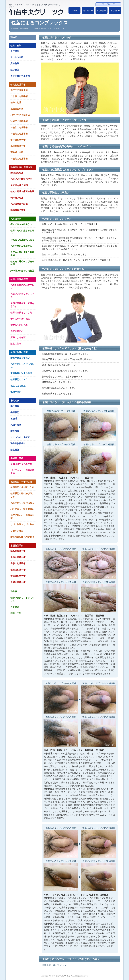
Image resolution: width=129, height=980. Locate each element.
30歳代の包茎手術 (19, 128)
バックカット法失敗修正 (22, 509)
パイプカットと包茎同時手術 (22, 472)
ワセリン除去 (17, 531)
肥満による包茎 (18, 338)
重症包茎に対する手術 (21, 373)
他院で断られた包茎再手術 (22, 517)
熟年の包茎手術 (18, 146)
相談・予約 (16, 613)
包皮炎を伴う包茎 (19, 185)
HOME (14, 37)
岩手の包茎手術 (18, 564)
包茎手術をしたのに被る (22, 503)
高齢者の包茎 (17, 152)
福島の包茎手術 (18, 551)
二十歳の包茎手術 (19, 96)
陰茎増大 (15, 431)
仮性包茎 (15, 51)
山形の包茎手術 (18, 557)
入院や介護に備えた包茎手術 (22, 254)
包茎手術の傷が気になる (22, 487)
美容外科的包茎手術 (20, 76)
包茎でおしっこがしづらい (22, 366)
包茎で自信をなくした (21, 313)
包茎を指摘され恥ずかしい (22, 286)
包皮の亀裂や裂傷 (19, 204)
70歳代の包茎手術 (19, 159)
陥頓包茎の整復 (18, 210)
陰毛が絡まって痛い (20, 358)
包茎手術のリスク (19, 380)
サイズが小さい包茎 (20, 319)
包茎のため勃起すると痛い (22, 232)
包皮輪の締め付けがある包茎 (22, 263)
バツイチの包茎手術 (20, 115)
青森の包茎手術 (18, 576)
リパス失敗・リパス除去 (22, 524)
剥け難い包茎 (17, 198)
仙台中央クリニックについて (22, 599)
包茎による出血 (18, 386)
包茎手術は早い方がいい (54, 965)
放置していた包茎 (19, 325)
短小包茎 (15, 70)
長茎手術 (15, 412)
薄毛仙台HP (101, 11)
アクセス (15, 607)
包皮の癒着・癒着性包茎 (22, 191)
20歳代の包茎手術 (19, 121)
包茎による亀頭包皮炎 (21, 179)
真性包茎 (15, 64)
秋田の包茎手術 (18, 570)
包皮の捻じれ (17, 331)
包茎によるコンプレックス (22, 296)
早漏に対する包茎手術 (21, 464)
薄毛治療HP (115, 11)
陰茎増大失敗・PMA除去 (23, 537)
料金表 (74, 11)
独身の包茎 (16, 103)
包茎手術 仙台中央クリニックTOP (26, 29)
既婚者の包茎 (17, 109)
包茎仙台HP (88, 11)
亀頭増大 (15, 419)
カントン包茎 (17, 57)
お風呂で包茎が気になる (22, 240)
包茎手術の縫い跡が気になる (22, 495)
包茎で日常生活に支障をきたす (22, 305)
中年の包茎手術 (18, 140)
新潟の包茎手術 (18, 582)
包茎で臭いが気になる (21, 246)
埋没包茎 (15, 406)
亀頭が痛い (16, 392)
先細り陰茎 (16, 425)
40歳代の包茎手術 (19, 134)
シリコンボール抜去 (20, 437)
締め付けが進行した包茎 (22, 271)
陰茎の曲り (16, 344)
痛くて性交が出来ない (21, 224)
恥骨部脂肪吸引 (18, 444)
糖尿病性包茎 (17, 173)
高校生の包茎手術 (19, 90)
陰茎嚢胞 (15, 450)
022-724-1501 (108, 4)
